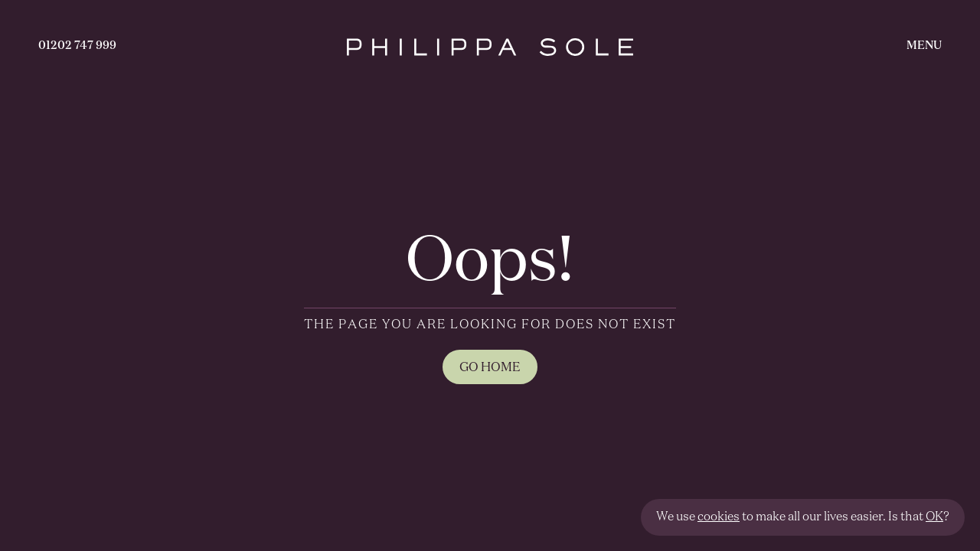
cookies (719, 517)
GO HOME (490, 368)
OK (934, 517)
